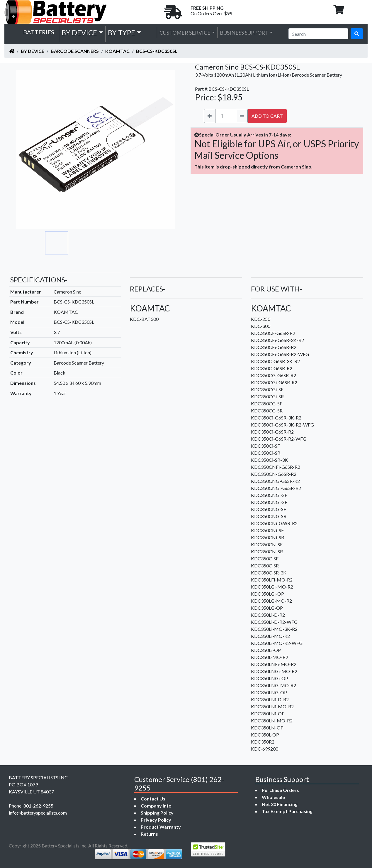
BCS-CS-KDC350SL (157, 51)
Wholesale (273, 797)
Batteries (39, 32)
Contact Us (153, 799)
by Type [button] (122, 32)
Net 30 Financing (280, 804)
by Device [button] (79, 32)
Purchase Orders (280, 790)
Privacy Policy (156, 820)
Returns (149, 834)
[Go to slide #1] (57, 243)
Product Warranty (161, 827)
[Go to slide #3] (108, 243)
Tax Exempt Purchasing (287, 811)
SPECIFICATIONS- (39, 280)
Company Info (156, 806)
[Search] (318, 34)
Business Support (244, 33)
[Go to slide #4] (134, 243)
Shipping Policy (157, 813)
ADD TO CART (267, 116)
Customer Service (185, 33)
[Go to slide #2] (82, 243)
